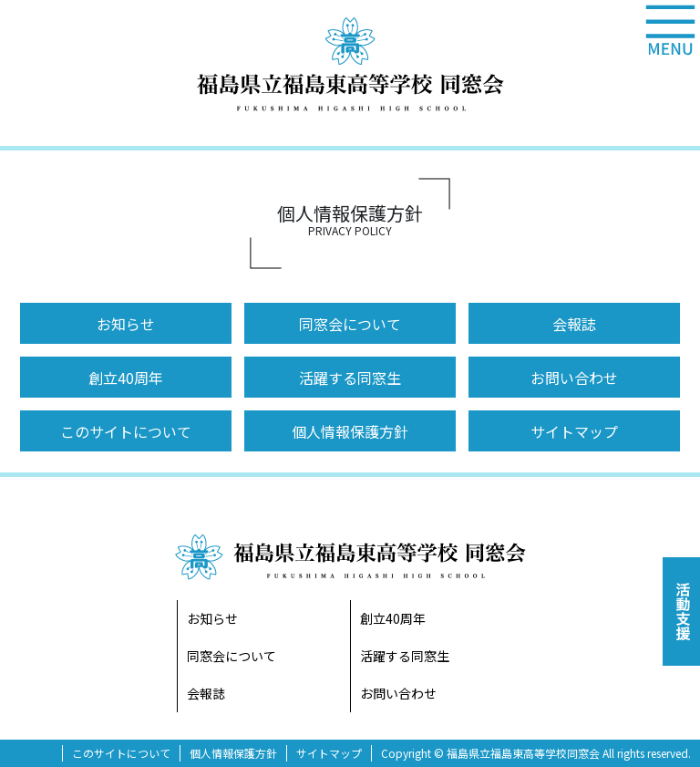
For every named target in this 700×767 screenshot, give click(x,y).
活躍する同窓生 (350, 378)
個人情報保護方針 (350, 431)
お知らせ (126, 324)
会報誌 (574, 324)
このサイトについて (126, 431)
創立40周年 (126, 378)
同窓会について (350, 324)
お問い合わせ (574, 378)
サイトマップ (574, 431)
